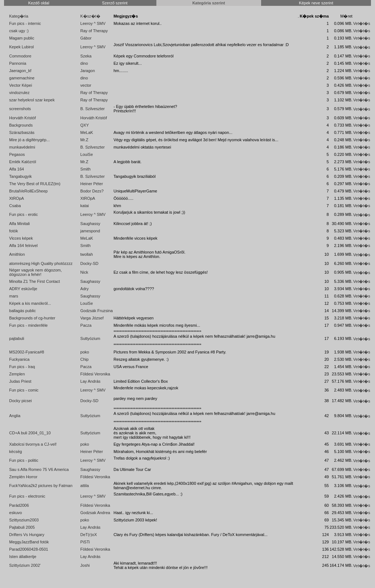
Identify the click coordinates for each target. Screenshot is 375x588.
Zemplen (17, 374)
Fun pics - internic (25, 23)
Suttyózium (90, 338)
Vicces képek (21, 238)
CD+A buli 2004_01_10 (30, 433)
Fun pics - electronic (27, 496)
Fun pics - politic (24, 460)
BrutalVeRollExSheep (28, 191)
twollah (86, 254)
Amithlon (17, 254)
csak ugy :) (19, 31)
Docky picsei (21, 401)
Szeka (86, 56)
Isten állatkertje (23, 557)
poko (85, 352)
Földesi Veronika (95, 374)
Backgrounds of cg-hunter (32, 318)
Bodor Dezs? (92, 191)
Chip (84, 359)
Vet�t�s (361, 23)
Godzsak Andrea (95, 513)
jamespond (90, 231)
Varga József (92, 318)
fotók (14, 231)
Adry (84, 289)
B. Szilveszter (92, 109)
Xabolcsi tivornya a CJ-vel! (33, 444)
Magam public (22, 38)
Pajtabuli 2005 (22, 527)
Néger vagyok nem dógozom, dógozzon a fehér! (36, 272)
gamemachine (22, 78)
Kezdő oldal (39, 3)
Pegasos (17, 154)
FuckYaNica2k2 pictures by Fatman (41, 486)
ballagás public (23, 311)
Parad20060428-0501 (29, 549)
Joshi (85, 565)
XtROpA (16, 198)
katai (84, 206)
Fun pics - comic (24, 390)
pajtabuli (17, 338)
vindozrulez (19, 93)
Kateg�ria (19, 16)
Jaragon (88, 71)
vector (86, 85)
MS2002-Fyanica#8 (27, 352)
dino (84, 63)
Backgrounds (21, 125)
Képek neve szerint (316, 3)
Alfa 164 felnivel (23, 246)
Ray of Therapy (94, 31)
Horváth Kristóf (23, 118)
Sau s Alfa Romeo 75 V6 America (39, 469)
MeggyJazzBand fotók (29, 542)
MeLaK (87, 132)
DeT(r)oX (88, 535)
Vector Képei (21, 85)
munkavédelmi (22, 147)
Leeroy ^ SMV (93, 23)
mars (14, 296)
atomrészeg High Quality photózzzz (41, 263)
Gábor (86, 38)
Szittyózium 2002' (25, 565)
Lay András (90, 381)
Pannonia (18, 63)
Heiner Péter (92, 184)
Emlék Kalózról (23, 162)
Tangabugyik (21, 176)
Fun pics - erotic (23, 214)
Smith (85, 169)
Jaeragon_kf (20, 71)
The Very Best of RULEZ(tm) (35, 184)
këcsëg (16, 452)
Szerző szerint (115, 3)
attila (84, 486)
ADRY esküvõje (23, 289)
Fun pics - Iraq (22, 367)
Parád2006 (19, 505)
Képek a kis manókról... (30, 303)
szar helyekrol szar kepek (32, 100)
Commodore (20, 56)
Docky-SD (89, 263)
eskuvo (16, 513)
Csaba (15, 206)
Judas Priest (20, 381)
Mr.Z (84, 140)
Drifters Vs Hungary (27, 535)
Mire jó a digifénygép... (29, 140)
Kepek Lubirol (21, 47)
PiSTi (85, 542)
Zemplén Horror (23, 477)
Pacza (86, 325)
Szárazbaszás (22, 132)
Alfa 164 (16, 169)
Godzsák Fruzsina (96, 311)
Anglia (15, 416)
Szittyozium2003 (24, 520)
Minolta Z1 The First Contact (35, 281)
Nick (84, 272)
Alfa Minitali (19, 224)
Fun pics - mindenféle (28, 325)
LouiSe (86, 154)
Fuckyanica (19, 359)
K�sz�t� (90, 16)
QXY (84, 125)
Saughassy (90, 224)
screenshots (20, 109)
